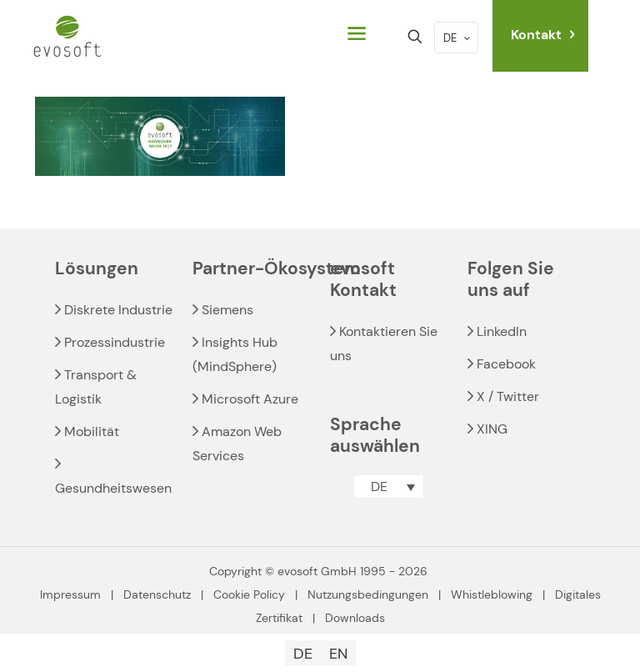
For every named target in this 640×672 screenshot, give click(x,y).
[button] (389, 486)
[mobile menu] (357, 37)
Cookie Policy (249, 594)
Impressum (70, 594)
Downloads (355, 618)
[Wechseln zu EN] (338, 653)
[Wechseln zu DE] (303, 653)
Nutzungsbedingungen (368, 594)
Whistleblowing (492, 594)
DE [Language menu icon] (458, 38)
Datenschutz (157, 594)
